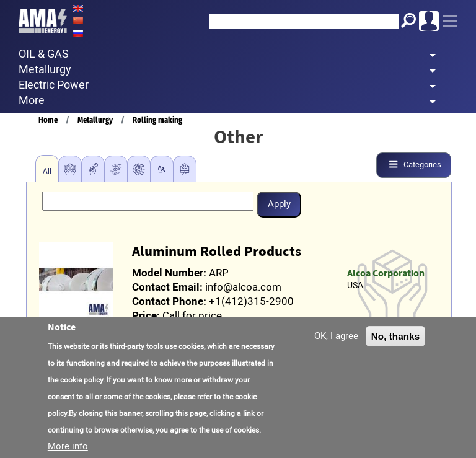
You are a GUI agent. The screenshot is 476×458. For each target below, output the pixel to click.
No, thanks (396, 336)
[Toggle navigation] (450, 21)
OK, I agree (336, 336)
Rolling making (157, 120)
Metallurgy (95, 120)
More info (68, 446)
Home (48, 120)
